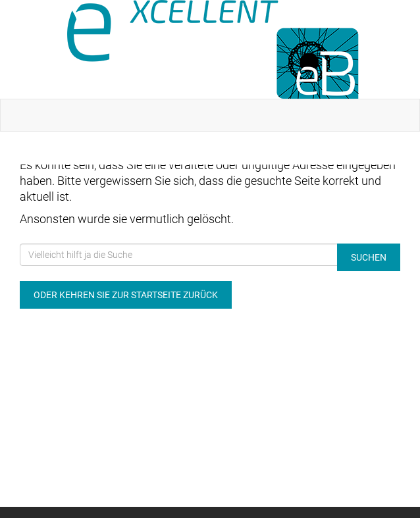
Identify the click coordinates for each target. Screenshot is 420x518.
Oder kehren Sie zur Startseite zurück (126, 295)
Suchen (369, 257)
